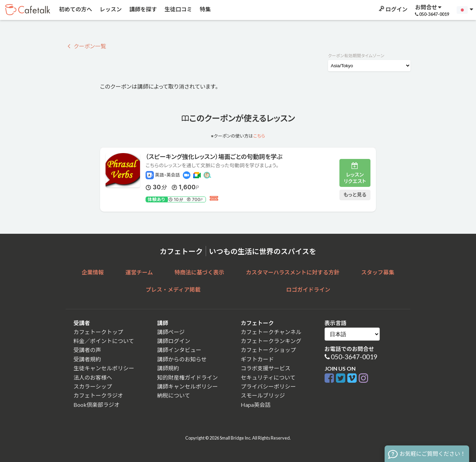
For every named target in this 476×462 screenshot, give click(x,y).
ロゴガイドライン (308, 289)
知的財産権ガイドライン (188, 377)
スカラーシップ (93, 386)
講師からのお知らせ (182, 359)
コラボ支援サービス (266, 368)
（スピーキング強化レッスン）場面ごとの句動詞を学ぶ (214, 157)
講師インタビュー (179, 350)
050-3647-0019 (354, 357)
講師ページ (171, 332)
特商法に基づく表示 (199, 272)
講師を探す (143, 9)
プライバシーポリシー (268, 386)
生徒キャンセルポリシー (104, 368)
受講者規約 (87, 359)
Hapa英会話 (256, 405)
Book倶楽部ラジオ (97, 405)
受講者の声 (87, 350)
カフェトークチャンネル (271, 332)
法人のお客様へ (93, 377)
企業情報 (93, 272)
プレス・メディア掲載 (173, 289)
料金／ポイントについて (104, 341)
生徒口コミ (178, 9)
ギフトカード (257, 359)
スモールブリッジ (263, 395)
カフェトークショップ (268, 350)
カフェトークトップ (98, 332)
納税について (174, 395)
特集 (205, 9)
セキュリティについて (268, 377)
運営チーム (139, 272)
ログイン (393, 9)
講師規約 (168, 368)
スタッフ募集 (378, 272)
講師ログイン (174, 341)
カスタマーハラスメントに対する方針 (293, 272)
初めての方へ (75, 9)
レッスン (110, 9)
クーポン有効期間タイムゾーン (356, 56)
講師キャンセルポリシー (188, 386)
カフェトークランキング (271, 341)
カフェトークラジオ (98, 395)
